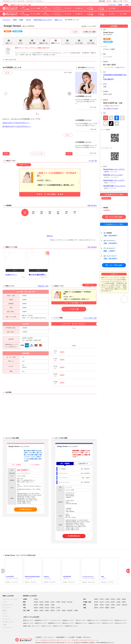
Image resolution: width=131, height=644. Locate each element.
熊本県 (53, 605)
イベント (67, 37)
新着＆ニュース (56, 37)
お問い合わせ (87, 631)
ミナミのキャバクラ (55, 614)
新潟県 (96, 596)
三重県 (53, 599)
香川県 (102, 602)
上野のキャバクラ (46, 620)
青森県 (96, 593)
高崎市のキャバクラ (41, 617)
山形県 (118, 593)
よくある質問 (71, 631)
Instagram (106, 112)
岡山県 (47, 602)
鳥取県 (36, 602)
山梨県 (118, 596)
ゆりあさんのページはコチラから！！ (17, 120)
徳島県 (96, 602)
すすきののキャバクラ (107, 614)
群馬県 (47, 596)
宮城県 (107, 593)
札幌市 (21, 14)
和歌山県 (125, 599)
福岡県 (36, 605)
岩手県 (102, 593)
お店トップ (9, 37)
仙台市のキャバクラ (120, 617)
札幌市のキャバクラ (93, 614)
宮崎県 (64, 605)
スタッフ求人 (91, 37)
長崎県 (47, 605)
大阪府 (107, 599)
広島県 (53, 602)
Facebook (117, 112)
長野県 (124, 596)
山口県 (58, 602)
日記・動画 (32, 37)
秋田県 (113, 593)
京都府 (102, 599)
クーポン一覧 (74, 303)
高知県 (113, 602)
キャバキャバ (6, 14)
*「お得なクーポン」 (109, 100)
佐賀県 (41, 605)
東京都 (64, 596)
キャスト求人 (79, 37)
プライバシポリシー (49, 631)
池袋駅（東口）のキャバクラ (31, 620)
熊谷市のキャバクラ (68, 617)
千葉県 (58, 596)
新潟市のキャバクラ (120, 614)
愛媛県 (107, 602)
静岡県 (41, 599)
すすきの (28, 14)
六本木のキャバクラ (107, 617)
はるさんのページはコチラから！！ (16, 117)
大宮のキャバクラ (80, 614)
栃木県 (41, 596)
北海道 (15, 14)
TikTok (111, 118)
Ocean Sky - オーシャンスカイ (113, 169)
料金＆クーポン (44, 37)
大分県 (58, 605)
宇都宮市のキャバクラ (71, 620)
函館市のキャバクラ (81, 617)
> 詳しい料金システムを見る (111, 103)
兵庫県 (113, 599)
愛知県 (47, 599)
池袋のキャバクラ (28, 617)
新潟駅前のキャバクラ (54, 617)
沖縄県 (76, 605)
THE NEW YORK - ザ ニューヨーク (114, 180)
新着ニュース (58, 14)
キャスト (20, 37)
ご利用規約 (38, 631)
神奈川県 (70, 596)
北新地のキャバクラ (68, 614)
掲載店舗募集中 (61, 631)
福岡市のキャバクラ (94, 617)
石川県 (107, 596)
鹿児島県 (70, 605)
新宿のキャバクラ (28, 614)
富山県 (102, 596)
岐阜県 (36, 599)
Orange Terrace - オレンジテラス (43, 14)
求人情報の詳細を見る (26, 504)
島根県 (41, 602)
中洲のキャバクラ (58, 620)
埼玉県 (53, 596)
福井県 (113, 596)
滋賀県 (96, 599)
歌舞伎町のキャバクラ (41, 614)
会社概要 (79, 631)
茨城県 (36, 596)
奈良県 (118, 599)
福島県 (124, 593)
